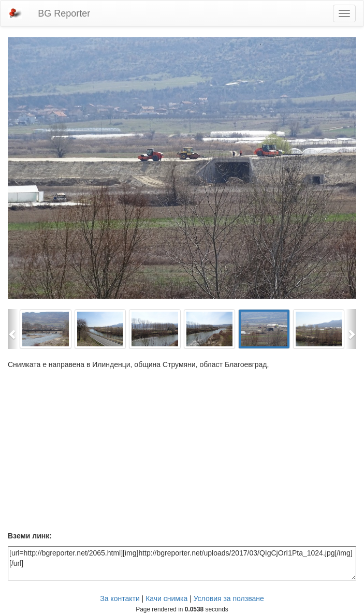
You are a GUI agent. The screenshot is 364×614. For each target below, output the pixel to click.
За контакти (120, 598)
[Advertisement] (182, 452)
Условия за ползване (229, 598)
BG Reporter (64, 13)
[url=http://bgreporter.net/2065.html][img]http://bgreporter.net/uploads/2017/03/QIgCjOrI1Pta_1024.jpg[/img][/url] (182, 563)
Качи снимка (166, 598)
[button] (13, 329)
